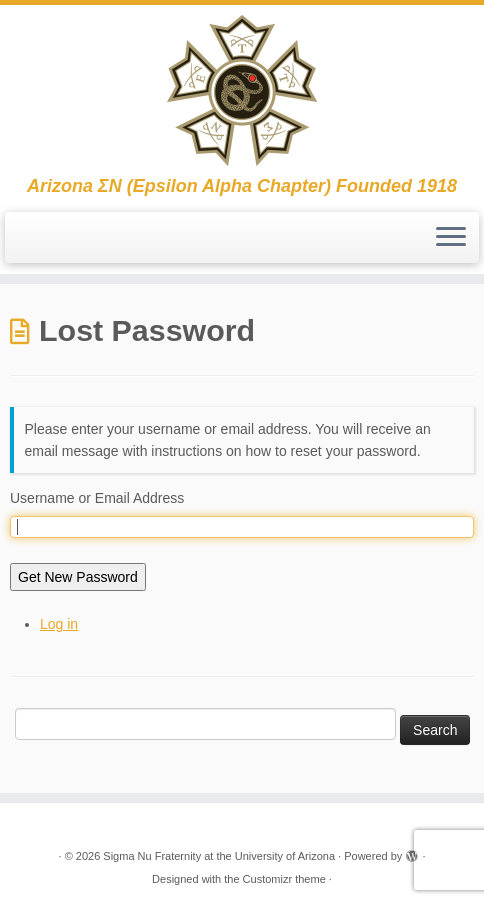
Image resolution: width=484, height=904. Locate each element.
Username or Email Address (97, 498)
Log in (59, 624)
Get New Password (78, 577)
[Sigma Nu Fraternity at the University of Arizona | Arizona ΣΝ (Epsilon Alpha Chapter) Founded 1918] (242, 90)
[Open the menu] (451, 238)
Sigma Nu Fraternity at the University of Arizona (219, 856)
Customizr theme (284, 879)
